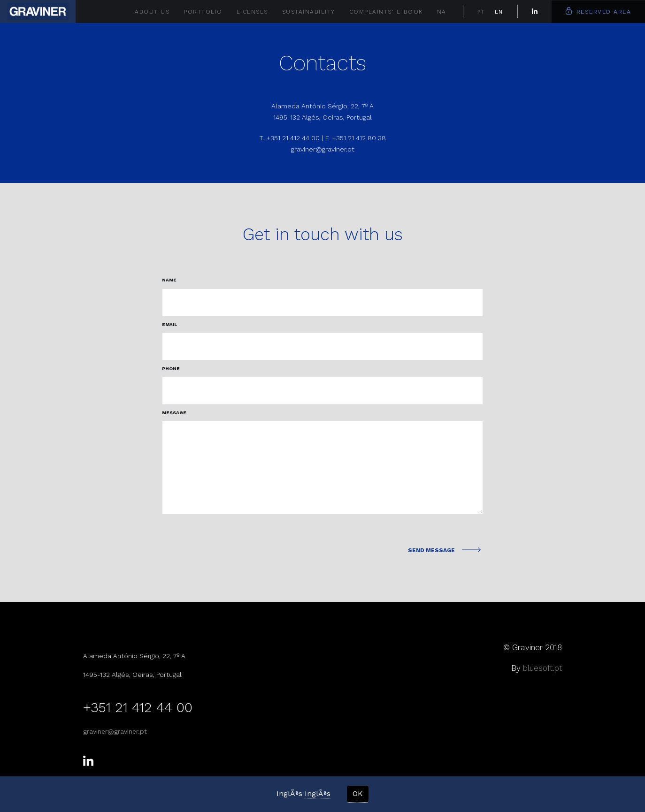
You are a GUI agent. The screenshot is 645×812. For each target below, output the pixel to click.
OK (358, 793)
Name (169, 280)
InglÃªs (318, 793)
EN (499, 12)
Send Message (441, 550)
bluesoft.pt (542, 668)
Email (169, 324)
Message (174, 413)
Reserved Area (599, 11)
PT (481, 12)
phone (171, 368)
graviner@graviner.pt (323, 149)
